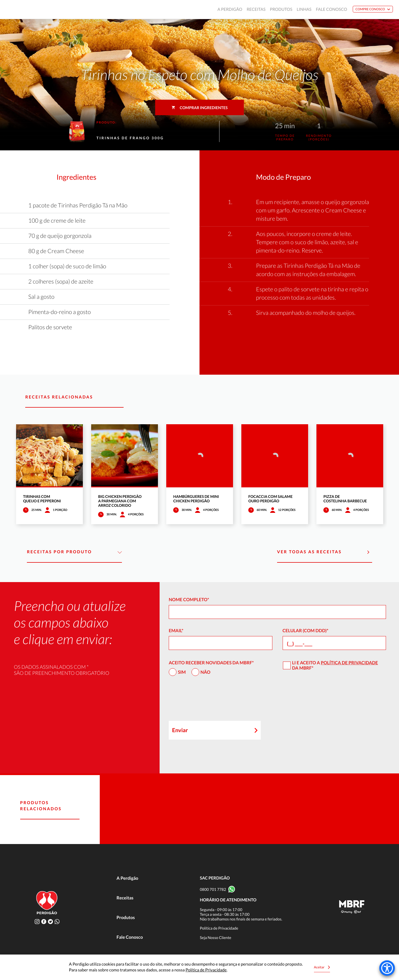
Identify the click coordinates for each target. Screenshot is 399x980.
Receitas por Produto (74, 552)
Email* (176, 631)
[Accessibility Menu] (387, 968)
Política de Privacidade (349, 663)
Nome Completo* (189, 600)
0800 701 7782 (213, 889)
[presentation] (211, 701)
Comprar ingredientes (200, 108)
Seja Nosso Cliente (216, 937)
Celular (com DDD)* (306, 631)
